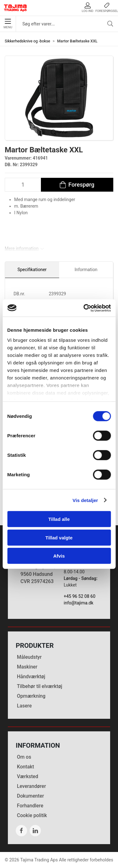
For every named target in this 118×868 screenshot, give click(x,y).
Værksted (28, 776)
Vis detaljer (85, 500)
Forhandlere (30, 806)
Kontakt (25, 767)
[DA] (15, 8)
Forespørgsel (107, 7)
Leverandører (31, 786)
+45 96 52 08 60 (80, 596)
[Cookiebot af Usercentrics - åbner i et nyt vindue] (84, 308)
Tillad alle (59, 519)
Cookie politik (32, 815)
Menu (8, 24)
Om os (24, 757)
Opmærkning (31, 696)
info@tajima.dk (79, 603)
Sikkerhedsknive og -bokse (27, 41)
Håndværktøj (31, 677)
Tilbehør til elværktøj (40, 686)
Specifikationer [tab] (32, 270)
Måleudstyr (29, 657)
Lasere (24, 706)
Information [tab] (86, 270)
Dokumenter (31, 796)
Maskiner (27, 667)
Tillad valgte (59, 537)
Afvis (59, 556)
